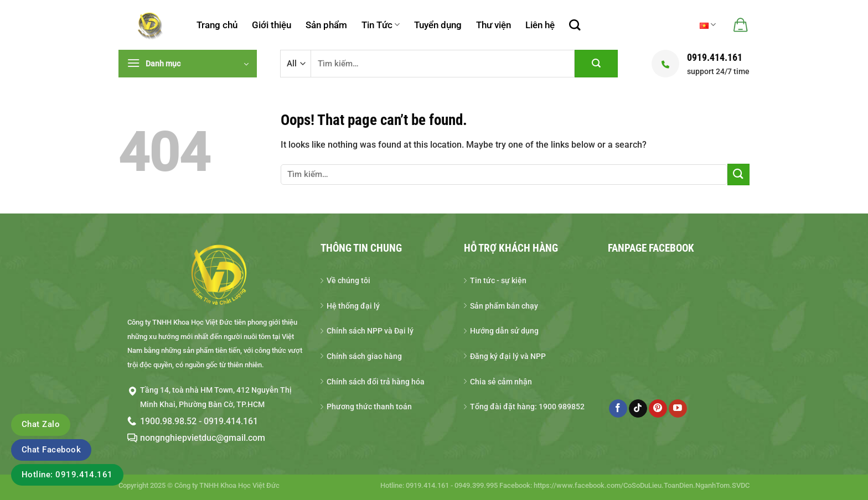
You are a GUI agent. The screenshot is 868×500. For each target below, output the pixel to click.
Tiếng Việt (708, 25)
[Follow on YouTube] (678, 409)
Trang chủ (217, 25)
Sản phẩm (326, 25)
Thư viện (494, 25)
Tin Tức (381, 25)
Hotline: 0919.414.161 (67, 475)
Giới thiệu (272, 25)
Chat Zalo (41, 424)
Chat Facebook (51, 450)
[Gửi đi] (596, 64)
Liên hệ (540, 25)
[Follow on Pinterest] (658, 409)
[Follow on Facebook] (618, 409)
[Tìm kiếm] (575, 25)
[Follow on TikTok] (638, 409)
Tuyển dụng (438, 25)
